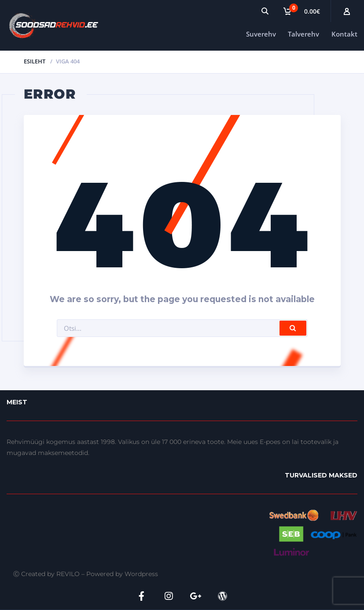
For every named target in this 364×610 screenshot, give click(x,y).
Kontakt (344, 34)
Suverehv (261, 34)
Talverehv (303, 34)
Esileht (35, 61)
